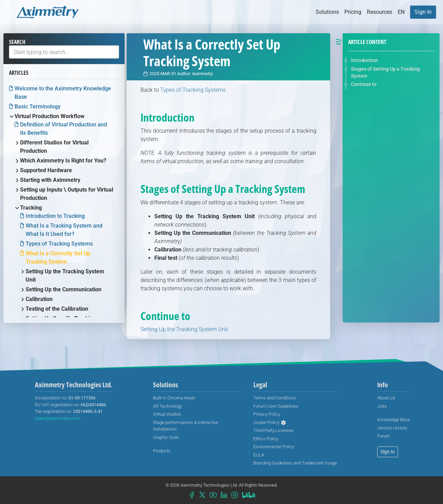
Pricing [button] (353, 12)
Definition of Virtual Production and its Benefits (64, 129)
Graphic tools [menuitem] (166, 437)
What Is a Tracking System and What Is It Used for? (64, 230)
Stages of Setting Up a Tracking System (385, 72)
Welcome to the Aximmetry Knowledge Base (63, 93)
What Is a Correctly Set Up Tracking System (58, 258)
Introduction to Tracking (55, 216)
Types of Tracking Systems (59, 244)
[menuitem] (423, 12)
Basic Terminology (38, 107)
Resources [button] (379, 12)
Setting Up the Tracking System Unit (184, 329)
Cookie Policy (266, 422)
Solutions (327, 12)
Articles (19, 73)
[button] (401, 12)
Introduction (364, 60)
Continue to (364, 84)
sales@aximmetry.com (58, 418)
